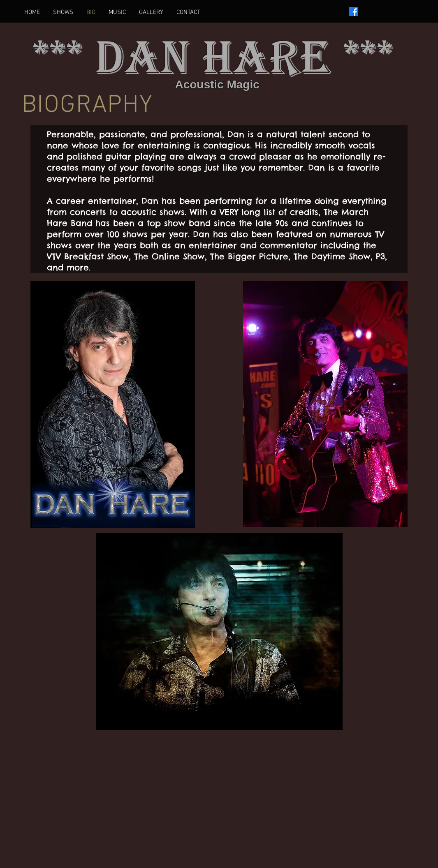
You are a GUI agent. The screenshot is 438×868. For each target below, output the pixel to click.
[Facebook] (354, 12)
